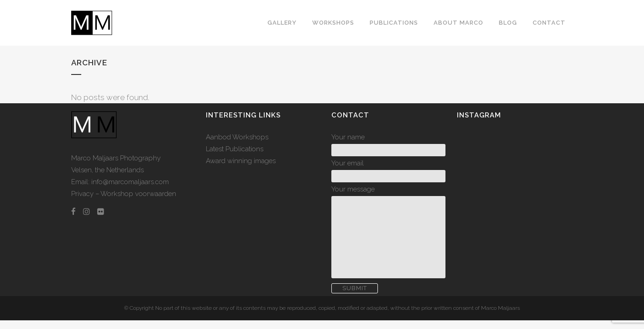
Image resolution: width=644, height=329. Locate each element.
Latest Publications (235, 149)
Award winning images (241, 161)
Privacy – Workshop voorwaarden (124, 194)
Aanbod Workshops (237, 137)
